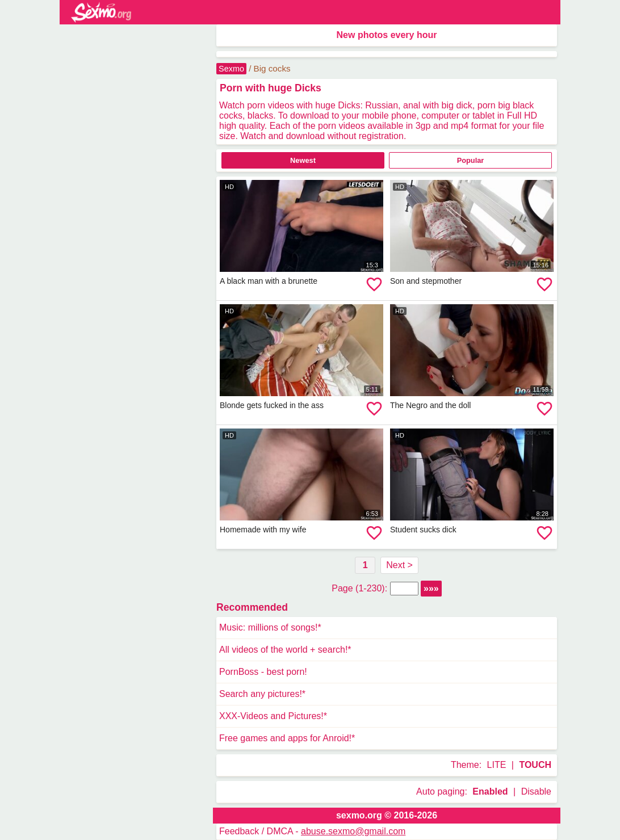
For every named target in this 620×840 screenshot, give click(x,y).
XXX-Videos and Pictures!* (273, 716)
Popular (471, 160)
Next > (399, 565)
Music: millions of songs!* (270, 627)
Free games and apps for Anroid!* (287, 738)
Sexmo (231, 69)
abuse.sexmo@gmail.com (353, 831)
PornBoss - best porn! (263, 672)
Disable (536, 791)
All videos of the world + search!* (285, 650)
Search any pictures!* (262, 694)
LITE (497, 765)
